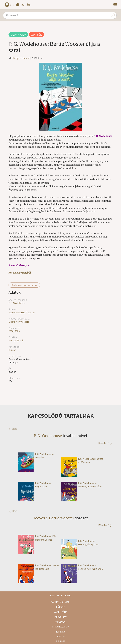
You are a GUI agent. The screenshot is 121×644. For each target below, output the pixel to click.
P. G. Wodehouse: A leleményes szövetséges (82, 485)
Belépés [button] (61, 641)
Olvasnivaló (18, 35)
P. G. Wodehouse (17, 303)
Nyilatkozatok (60, 627)
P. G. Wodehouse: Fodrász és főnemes (82, 461)
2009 (17, 331)
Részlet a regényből (20, 273)
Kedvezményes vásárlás (24, 285)
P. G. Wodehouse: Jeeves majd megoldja (39, 567)
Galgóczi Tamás (22, 58)
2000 (11, 331)
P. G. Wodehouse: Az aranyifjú (36, 456)
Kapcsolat (61, 622)
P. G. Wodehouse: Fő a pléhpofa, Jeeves (37, 538)
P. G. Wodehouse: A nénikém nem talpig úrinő (82, 567)
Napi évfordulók (60, 602)
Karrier (60, 632)
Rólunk (60, 607)
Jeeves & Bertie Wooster (22, 312)
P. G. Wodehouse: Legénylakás (35, 485)
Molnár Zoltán (16, 340)
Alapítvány (61, 612)
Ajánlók (37, 35)
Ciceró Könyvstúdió (19, 322)
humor (12, 350)
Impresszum (61, 617)
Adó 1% (61, 637)
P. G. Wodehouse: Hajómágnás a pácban (80, 543)
